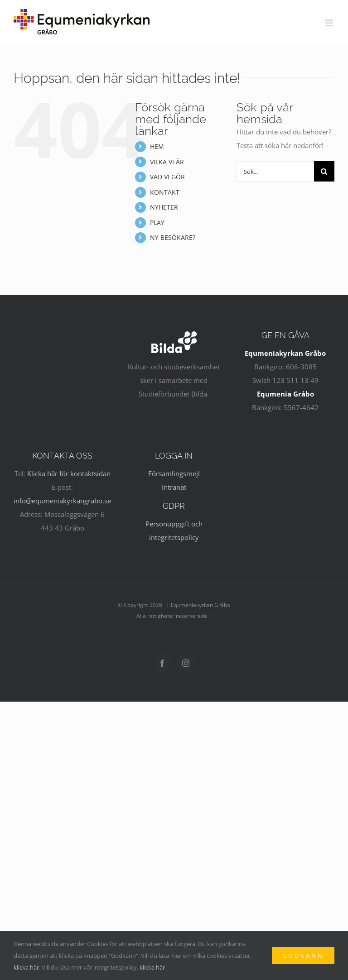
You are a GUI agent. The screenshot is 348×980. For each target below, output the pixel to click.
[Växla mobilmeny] (330, 23)
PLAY (157, 222)
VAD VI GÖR (167, 177)
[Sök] (324, 171)
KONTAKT (165, 192)
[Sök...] (275, 171)
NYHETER (164, 207)
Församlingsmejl (174, 473)
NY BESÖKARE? (173, 237)
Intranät (174, 487)
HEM (157, 146)
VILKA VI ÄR (167, 162)
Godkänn (303, 956)
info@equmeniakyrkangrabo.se (62, 501)
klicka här (26, 967)
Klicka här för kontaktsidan (69, 473)
